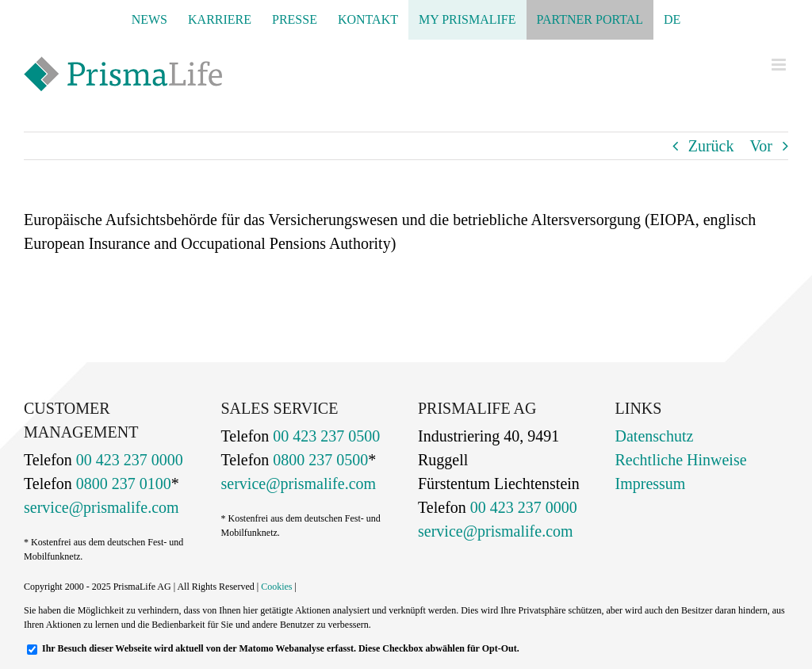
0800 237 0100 (122, 484)
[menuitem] (672, 20)
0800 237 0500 (318, 460)
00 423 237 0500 (324, 436)
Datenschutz (655, 436)
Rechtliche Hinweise (681, 460)
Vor (761, 146)
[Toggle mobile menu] (780, 65)
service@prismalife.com (101, 507)
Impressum (651, 484)
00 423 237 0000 (128, 460)
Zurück (711, 146)
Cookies (276, 587)
